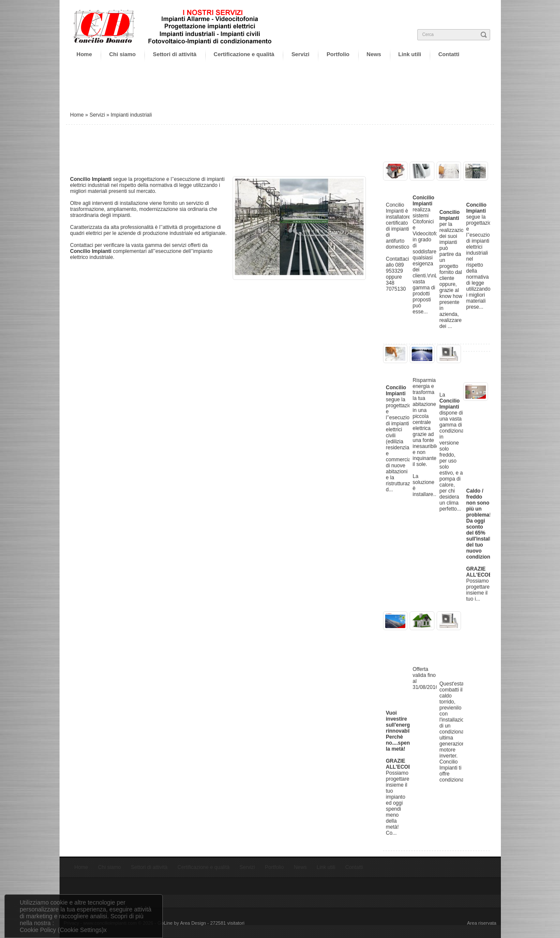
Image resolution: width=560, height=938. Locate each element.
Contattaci (82, 245)
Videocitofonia (435, 185)
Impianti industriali (482, 188)
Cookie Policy (38, 930)
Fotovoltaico (432, 367)
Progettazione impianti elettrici (461, 192)
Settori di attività (175, 54)
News (374, 54)
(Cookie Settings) (81, 930)
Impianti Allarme (398, 188)
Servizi (300, 54)
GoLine (165, 923)
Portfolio (338, 54)
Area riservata (482, 923)
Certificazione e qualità (244, 54)
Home (84, 54)
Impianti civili (398, 371)
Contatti (449, 54)
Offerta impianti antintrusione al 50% (433, 645)
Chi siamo (123, 54)
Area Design (193, 923)
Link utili (410, 54)
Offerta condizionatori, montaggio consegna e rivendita (463, 652)
